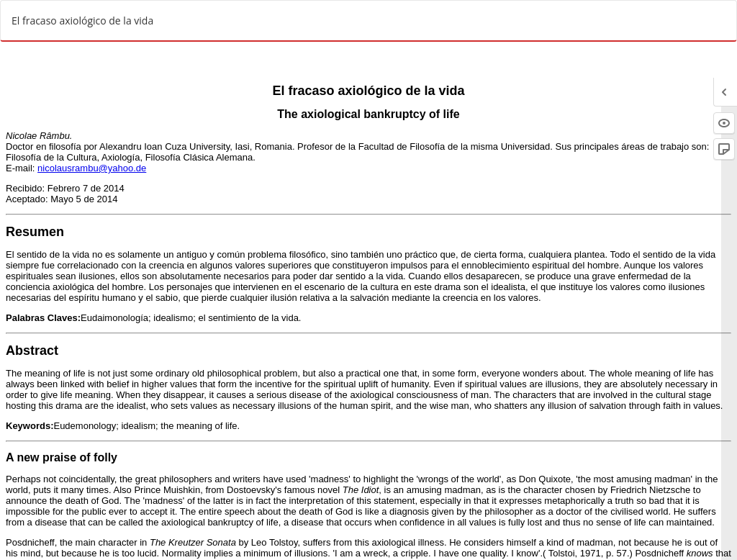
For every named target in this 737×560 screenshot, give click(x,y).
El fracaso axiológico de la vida (82, 21)
